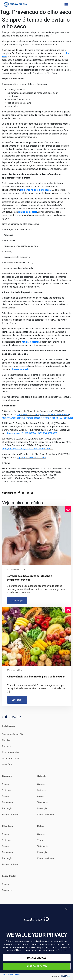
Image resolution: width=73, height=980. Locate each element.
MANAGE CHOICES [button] (37, 958)
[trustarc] (65, 976)
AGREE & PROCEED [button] (37, 966)
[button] (66, 910)
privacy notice (10, 944)
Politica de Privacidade (11, 974)
